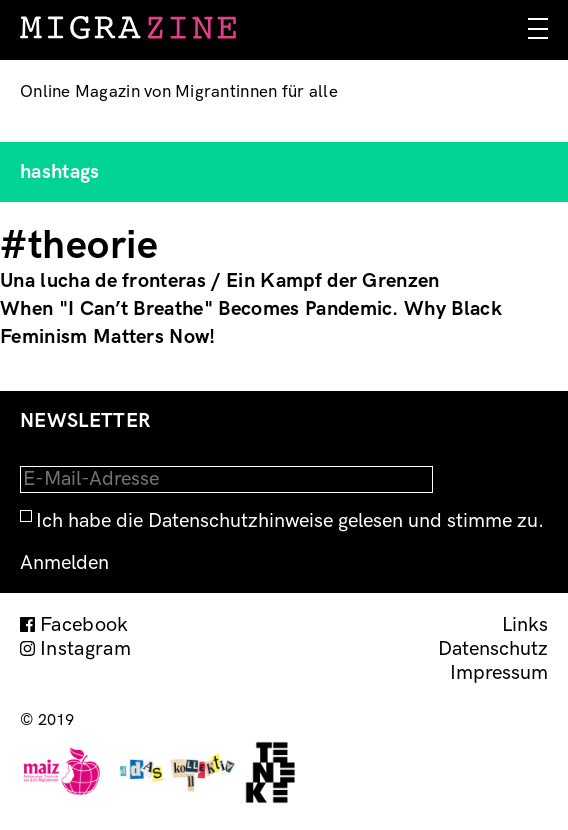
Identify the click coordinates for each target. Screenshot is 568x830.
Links (525, 625)
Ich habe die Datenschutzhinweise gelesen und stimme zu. (290, 521)
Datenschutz (493, 649)
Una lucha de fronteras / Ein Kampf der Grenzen (220, 281)
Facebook (84, 625)
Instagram (85, 649)
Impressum (499, 673)
